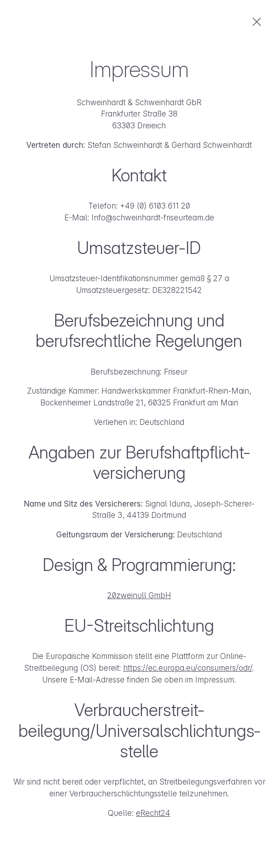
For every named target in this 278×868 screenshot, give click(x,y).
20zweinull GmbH (139, 595)
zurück (257, 22)
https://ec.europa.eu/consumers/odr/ (188, 668)
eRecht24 (153, 813)
